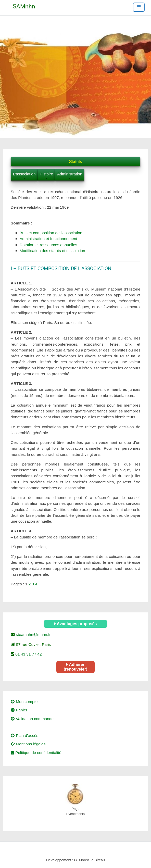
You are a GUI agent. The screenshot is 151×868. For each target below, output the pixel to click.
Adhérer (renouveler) (75, 667)
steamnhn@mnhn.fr (33, 634)
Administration (70, 174)
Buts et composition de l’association (51, 233)
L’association (24, 174)
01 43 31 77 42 (28, 654)
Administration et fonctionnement (48, 239)
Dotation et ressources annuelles (48, 245)
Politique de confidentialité (36, 753)
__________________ (30, 727)
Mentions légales (28, 744)
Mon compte (24, 702)
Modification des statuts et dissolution (52, 251)
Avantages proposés (76, 624)
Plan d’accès (24, 735)
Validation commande (32, 719)
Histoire (47, 174)
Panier (19, 710)
